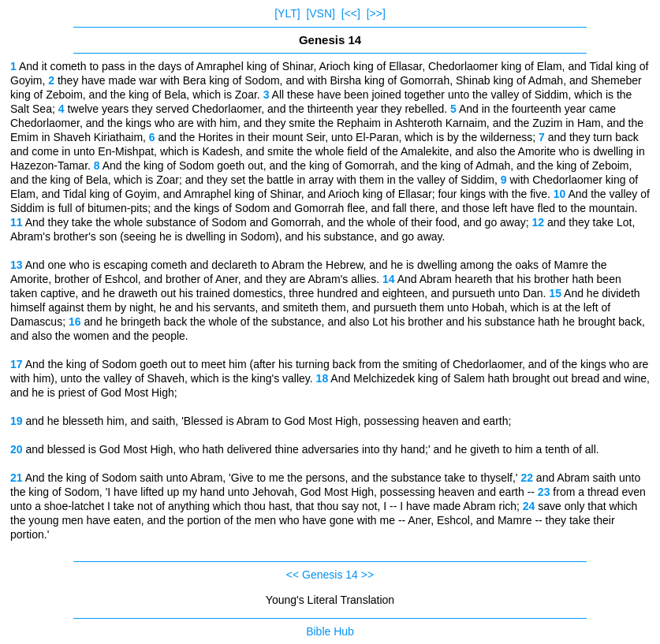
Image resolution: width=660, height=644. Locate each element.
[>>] (376, 13)
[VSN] (321, 13)
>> (367, 575)
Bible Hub (330, 631)
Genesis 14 (330, 575)
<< (293, 575)
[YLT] (287, 13)
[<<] (351, 13)
